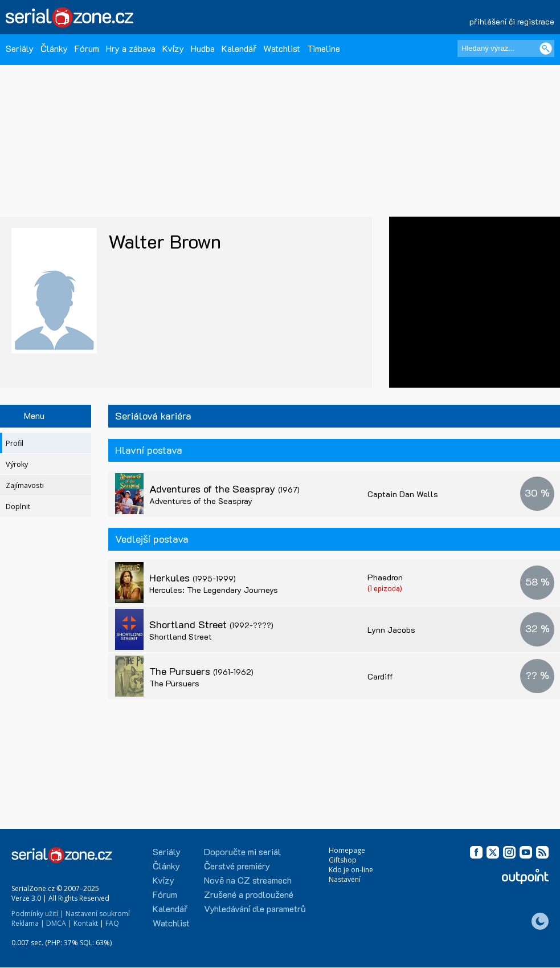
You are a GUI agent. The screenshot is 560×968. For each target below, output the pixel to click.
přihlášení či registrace (512, 21)
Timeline (324, 48)
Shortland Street (211, 624)
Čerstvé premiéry (237, 866)
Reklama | (28, 923)
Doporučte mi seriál (242, 851)
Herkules (193, 577)
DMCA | (59, 923)
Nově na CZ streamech (248, 880)
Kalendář (239, 48)
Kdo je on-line (351, 870)
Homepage (347, 850)
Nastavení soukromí (98, 914)
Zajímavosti (25, 485)
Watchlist (282, 48)
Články (54, 48)
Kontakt (86, 923)
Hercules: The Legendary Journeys (214, 590)
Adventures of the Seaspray (224, 489)
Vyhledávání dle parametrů (255, 908)
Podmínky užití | (38, 914)
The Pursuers (201, 671)
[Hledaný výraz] (506, 48)
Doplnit (18, 507)
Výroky (17, 464)
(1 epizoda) (385, 588)
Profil (15, 443)
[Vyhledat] (546, 48)
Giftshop (343, 860)
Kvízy (173, 48)
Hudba (203, 48)
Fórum (87, 48)
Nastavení (345, 879)
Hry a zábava (131, 48)
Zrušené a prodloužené (249, 894)
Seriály (20, 48)
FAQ (112, 923)
